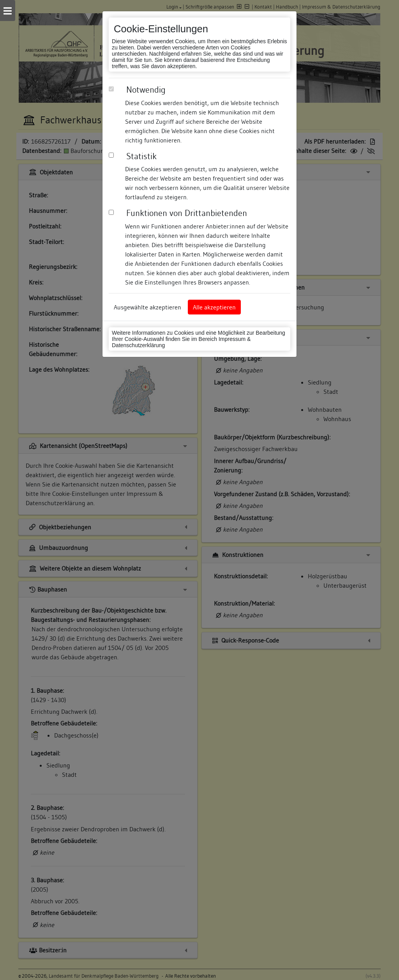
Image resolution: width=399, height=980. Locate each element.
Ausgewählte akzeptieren (147, 307)
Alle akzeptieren (214, 307)
